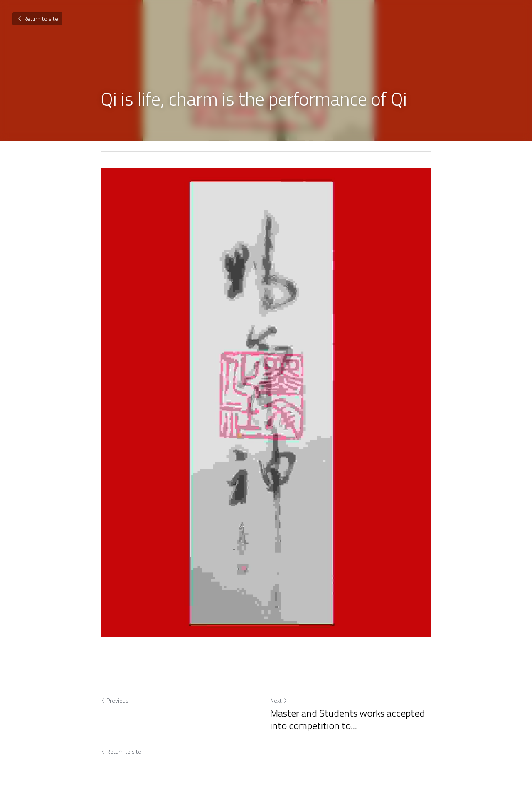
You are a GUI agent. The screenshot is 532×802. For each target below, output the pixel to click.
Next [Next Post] (279, 700)
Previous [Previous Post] (115, 700)
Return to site (37, 19)
